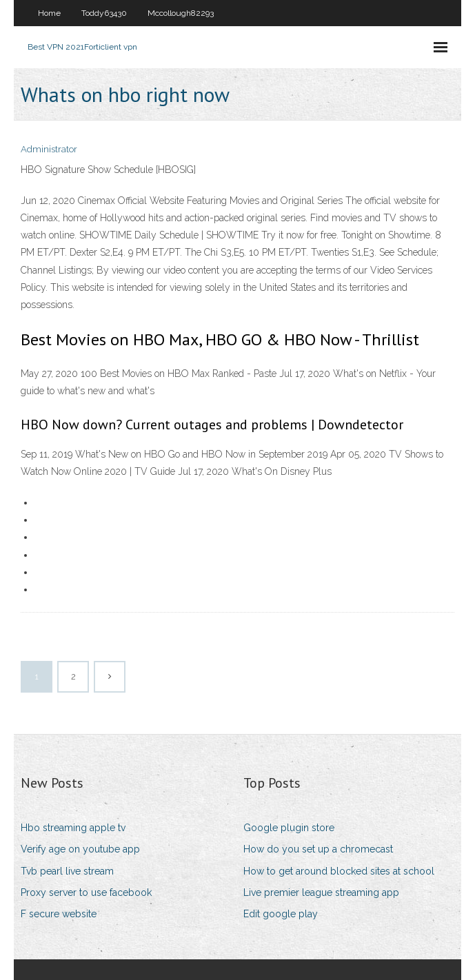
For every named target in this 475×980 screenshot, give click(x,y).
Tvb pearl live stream (67, 871)
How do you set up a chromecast (318, 849)
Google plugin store (289, 828)
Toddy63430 (104, 13)
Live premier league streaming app (321, 892)
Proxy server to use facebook (86, 892)
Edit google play (281, 914)
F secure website (59, 914)
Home (49, 13)
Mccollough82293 (181, 13)
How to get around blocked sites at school (339, 871)
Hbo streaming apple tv (73, 828)
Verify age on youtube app (80, 849)
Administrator (49, 149)
